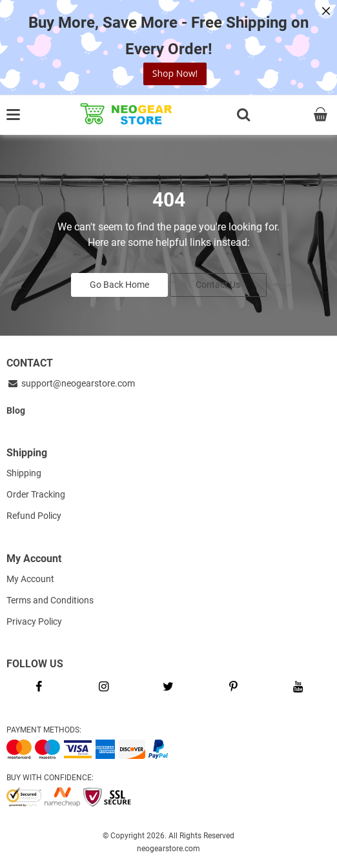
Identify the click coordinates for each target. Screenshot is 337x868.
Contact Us (218, 285)
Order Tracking (36, 494)
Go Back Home (119, 285)
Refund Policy (34, 516)
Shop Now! (175, 73)
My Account (30, 579)
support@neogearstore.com (71, 383)
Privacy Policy (34, 621)
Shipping (24, 473)
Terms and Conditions (50, 600)
